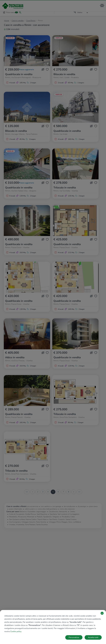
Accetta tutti (93, 637)
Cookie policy (16, 631)
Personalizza (74, 637)
